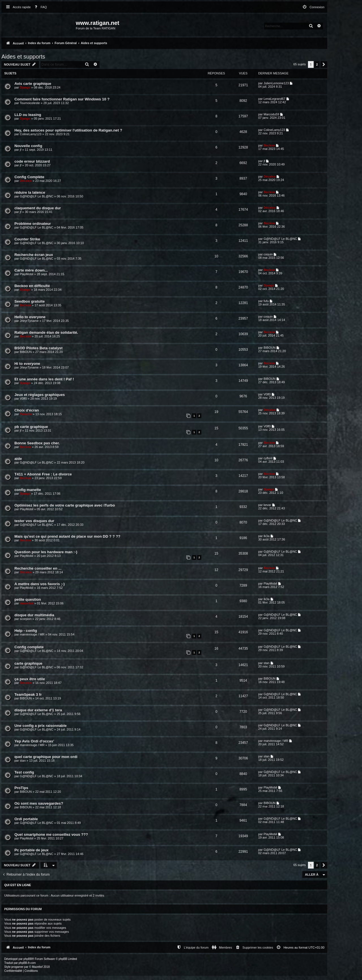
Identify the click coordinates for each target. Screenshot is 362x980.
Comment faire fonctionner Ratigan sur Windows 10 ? (62, 99)
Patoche (26, 414)
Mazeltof (37, 967)
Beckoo (269, 145)
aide (18, 459)
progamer (17, 967)
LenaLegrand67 (274, 99)
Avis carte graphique (33, 84)
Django (25, 87)
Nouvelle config (28, 146)
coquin (268, 254)
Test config (24, 772)
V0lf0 (23, 399)
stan (267, 663)
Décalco (26, 181)
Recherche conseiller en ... (38, 568)
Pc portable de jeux (32, 850)
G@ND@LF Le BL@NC (36, 196)
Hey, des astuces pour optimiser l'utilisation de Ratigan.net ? (68, 130)
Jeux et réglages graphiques (40, 395)
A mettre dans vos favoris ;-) (40, 584)
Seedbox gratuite (30, 301)
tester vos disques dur (34, 521)
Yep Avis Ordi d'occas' (34, 741)
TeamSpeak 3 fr (28, 694)
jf (21, 150)
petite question (28, 599)
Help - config (26, 631)
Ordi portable (26, 819)
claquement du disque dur (38, 208)
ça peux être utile (30, 679)
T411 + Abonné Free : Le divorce (43, 474)
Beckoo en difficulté (32, 286)
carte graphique (28, 663)
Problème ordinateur (33, 224)
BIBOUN (26, 352)
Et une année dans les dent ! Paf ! (44, 379)
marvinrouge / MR (32, 634)
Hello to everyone (30, 317)
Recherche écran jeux (34, 255)
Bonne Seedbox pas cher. (37, 443)
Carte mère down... (31, 270)
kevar (267, 505)
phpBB (28, 959)
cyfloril (268, 458)
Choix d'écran (27, 410)
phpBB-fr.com (27, 963)
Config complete (29, 647)
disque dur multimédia (34, 615)
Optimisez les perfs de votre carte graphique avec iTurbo (65, 505)
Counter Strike (27, 239)
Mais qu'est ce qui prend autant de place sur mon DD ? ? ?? (67, 536)
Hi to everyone (27, 364)
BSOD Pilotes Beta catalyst (38, 348)
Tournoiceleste (30, 103)
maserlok (27, 603)
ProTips (21, 788)
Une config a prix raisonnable (41, 726)
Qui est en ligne (18, 885)
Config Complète (29, 177)
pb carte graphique (31, 427)
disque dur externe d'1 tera (38, 710)
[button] (324, 64)
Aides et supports (23, 57)
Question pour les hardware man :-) (46, 552)
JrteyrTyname (29, 321)
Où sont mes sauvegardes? (39, 803)
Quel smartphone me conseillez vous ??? (51, 834)
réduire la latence (30, 192)
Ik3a (267, 536)
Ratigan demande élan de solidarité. (46, 332)
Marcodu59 (271, 114)
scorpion (26, 619)
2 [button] (317, 64)
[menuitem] (40, 7)
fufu (266, 301)
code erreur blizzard (32, 161)
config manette (28, 490)
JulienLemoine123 (276, 83)
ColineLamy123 (31, 134)
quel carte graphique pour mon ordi (46, 757)
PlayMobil (27, 274)
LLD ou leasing (28, 115)
